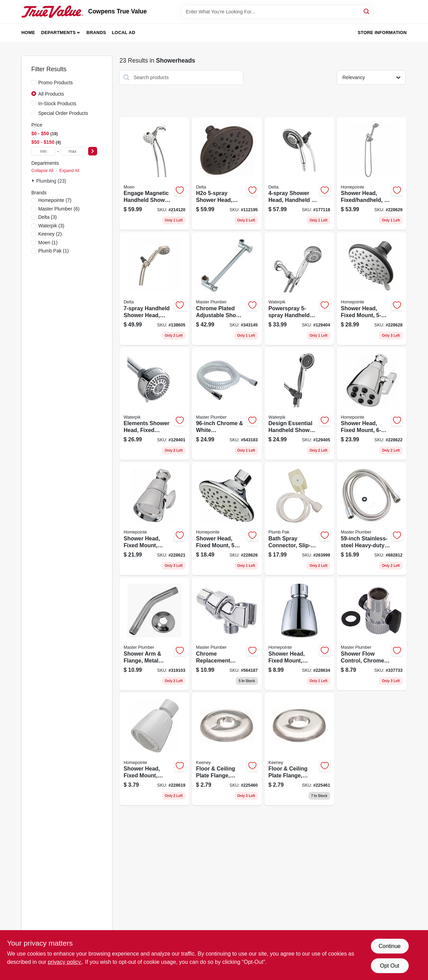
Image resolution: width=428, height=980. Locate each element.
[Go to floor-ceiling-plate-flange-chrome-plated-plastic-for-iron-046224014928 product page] (299, 749)
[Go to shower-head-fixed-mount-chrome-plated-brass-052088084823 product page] (154, 519)
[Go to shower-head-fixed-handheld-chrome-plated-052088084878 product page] (372, 174)
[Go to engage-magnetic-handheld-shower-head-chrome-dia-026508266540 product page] (154, 174)
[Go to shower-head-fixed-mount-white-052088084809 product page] (154, 749)
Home (28, 33)
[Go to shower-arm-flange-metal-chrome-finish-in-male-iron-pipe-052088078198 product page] (154, 634)
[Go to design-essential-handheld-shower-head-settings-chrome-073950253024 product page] (299, 404)
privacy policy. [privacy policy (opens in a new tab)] (65, 962)
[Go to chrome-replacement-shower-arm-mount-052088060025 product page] (227, 634)
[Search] (367, 11)
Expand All (69, 171)
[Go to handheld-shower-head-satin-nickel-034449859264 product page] (154, 289)
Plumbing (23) (51, 181)
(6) (59, 209)
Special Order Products (63, 113)
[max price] (73, 151)
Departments (59, 33)
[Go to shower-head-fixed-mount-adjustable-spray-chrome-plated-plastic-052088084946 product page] (299, 634)
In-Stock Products (57, 104)
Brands (96, 33)
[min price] (43, 151)
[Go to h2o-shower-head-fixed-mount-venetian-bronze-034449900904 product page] (227, 174)
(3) (48, 217)
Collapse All (42, 171)
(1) (48, 243)
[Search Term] (277, 12)
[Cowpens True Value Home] (52, 12)
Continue (389, 946)
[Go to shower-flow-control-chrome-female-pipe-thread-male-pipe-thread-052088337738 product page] (372, 634)
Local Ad (124, 33)
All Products (51, 94)
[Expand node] (34, 181)
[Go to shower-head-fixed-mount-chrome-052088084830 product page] (372, 404)
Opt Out (389, 966)
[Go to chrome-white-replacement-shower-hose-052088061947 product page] (227, 404)
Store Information (382, 33)
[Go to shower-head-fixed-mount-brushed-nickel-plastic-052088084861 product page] (372, 289)
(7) (55, 200)
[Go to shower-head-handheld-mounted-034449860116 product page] (299, 174)
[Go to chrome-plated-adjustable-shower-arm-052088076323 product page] (227, 289)
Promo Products (55, 83)
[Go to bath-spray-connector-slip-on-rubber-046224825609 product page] (299, 519)
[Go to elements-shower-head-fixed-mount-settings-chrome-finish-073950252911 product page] (154, 404)
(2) (50, 234)
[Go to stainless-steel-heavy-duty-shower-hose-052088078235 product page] (372, 519)
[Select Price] (93, 151)
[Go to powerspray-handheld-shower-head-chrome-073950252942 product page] (299, 289)
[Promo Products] (34, 82)
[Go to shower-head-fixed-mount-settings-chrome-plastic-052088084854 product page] (227, 519)
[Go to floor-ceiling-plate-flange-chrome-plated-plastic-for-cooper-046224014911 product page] (227, 749)
